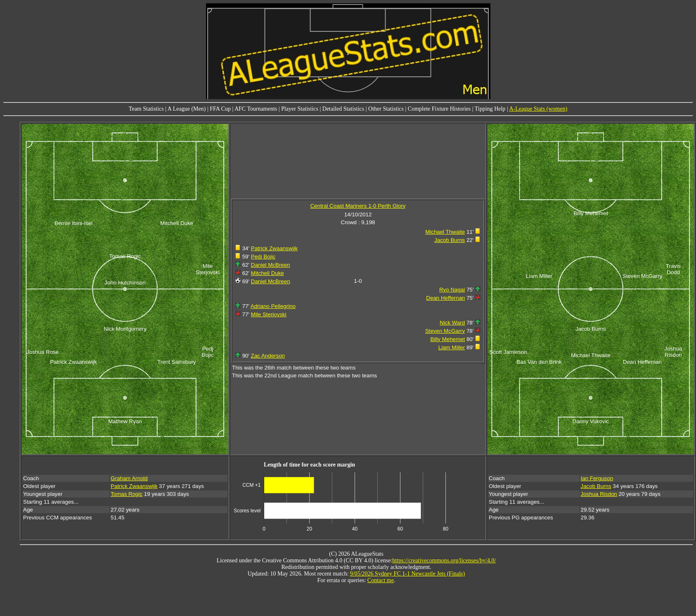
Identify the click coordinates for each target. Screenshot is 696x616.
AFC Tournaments (256, 109)
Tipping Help (490, 109)
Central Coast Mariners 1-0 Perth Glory (358, 206)
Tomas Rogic (127, 494)
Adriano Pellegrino (273, 306)
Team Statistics (146, 109)
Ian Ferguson (597, 478)
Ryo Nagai (452, 290)
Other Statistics (386, 109)
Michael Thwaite (445, 232)
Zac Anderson (268, 356)
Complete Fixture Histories (439, 109)
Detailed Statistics (343, 109)
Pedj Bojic (263, 257)
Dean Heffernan (445, 298)
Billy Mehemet (448, 339)
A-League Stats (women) (538, 109)
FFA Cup (220, 109)
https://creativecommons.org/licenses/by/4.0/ (444, 560)
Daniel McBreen (271, 265)
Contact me (381, 580)
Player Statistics (300, 109)
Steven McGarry (445, 331)
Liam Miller (452, 347)
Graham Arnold (129, 478)
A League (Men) (187, 109)
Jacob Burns (450, 240)
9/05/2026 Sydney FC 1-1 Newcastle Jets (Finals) (407, 574)
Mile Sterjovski (269, 314)
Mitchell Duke (268, 273)
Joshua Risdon (599, 494)
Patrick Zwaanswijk (274, 248)
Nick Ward (452, 323)
